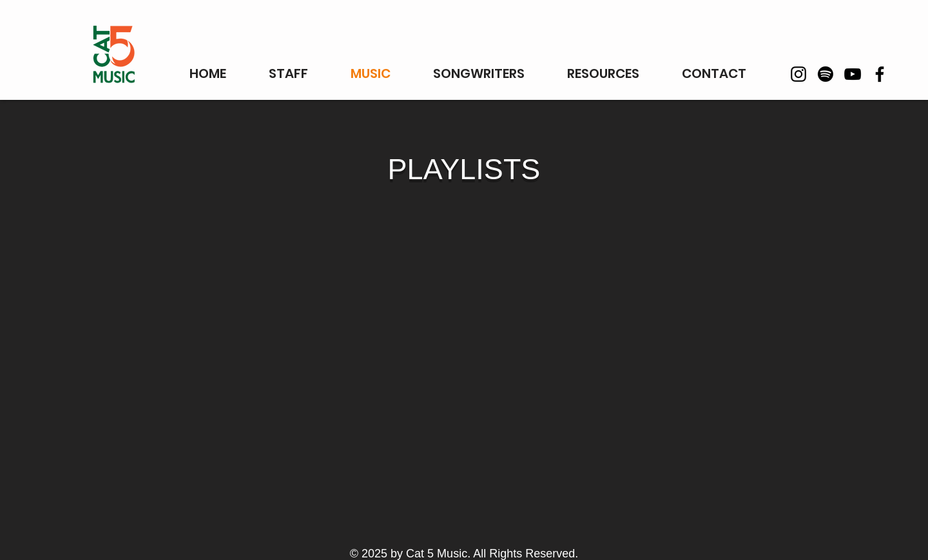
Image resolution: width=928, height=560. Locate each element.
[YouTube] (853, 74)
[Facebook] (880, 74)
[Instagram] (798, 74)
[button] (603, 74)
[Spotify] (826, 74)
